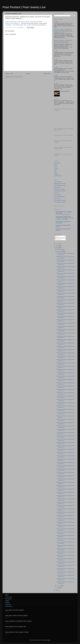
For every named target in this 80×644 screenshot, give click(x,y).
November (60, 252)
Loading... (56, 132)
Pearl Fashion (57, 187)
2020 (57, 246)
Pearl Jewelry (57, 198)
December (60, 250)
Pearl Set (56, 193)
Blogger (48, 640)
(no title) (56, 22)
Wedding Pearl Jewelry (59, 189)
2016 (57, 590)
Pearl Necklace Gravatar (60, 185)
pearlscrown (8, 604)
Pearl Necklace (58, 182)
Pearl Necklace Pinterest (60, 191)
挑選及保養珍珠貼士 (65, 91)
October (59, 586)
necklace (56, 168)
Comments (58, 239)
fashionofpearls (9, 606)
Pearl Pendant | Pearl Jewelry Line (24, 7)
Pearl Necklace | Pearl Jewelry (63, 217)
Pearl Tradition (57, 195)
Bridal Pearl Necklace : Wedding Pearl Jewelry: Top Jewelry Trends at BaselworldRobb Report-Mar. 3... (63, 42)
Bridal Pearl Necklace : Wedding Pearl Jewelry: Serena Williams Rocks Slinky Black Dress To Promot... (63, 31)
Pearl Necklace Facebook (60, 200)
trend (55, 172)
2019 (57, 248)
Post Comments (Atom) (17, 77)
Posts (57, 237)
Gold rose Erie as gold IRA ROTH (63, 214)
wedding (56, 174)
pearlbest (7, 603)
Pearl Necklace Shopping (60, 202)
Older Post (47, 74)
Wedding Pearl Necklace (60, 184)
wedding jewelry (58, 176)
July (58, 588)
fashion (56, 165)
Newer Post (9, 74)
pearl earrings (8, 599)
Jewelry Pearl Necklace (60, 197)
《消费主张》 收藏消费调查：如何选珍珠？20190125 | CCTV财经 (64, 219)
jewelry (56, 167)
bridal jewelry (57, 163)
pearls (56, 170)
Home (28, 74)
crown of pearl (9, 597)
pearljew (7, 601)
